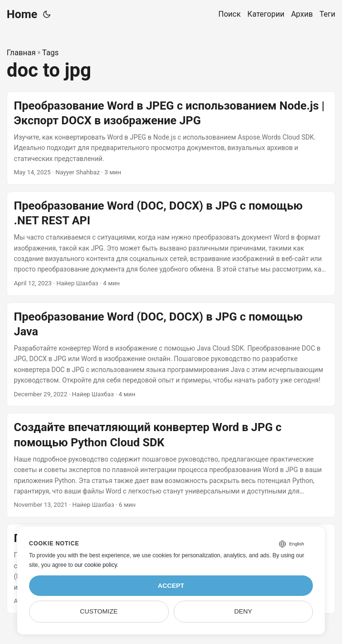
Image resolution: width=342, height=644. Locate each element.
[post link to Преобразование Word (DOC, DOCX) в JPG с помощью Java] (171, 355)
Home (22, 14)
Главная (21, 53)
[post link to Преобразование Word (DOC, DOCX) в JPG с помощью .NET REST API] (171, 244)
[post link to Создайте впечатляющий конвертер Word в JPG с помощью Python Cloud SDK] (171, 465)
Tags (50, 53)
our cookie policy (96, 565)
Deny (243, 611)
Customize (99, 611)
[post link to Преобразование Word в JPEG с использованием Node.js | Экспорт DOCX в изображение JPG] (171, 138)
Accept (171, 586)
